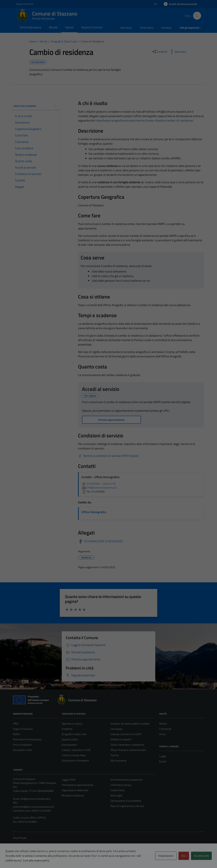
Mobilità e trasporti (121, 739)
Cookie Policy (118, 790)
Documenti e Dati (22, 750)
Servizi (69, 27)
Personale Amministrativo (27, 739)
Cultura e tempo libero (74, 755)
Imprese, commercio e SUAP (126, 734)
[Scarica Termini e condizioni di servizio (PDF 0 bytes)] (108, 456)
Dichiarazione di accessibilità (126, 801)
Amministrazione (31, 27)
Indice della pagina (35, 106)
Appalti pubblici (70, 739)
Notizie (163, 724)
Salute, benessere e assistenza (127, 745)
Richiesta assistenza (73, 795)
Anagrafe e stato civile (74, 734)
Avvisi (162, 734)
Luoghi (163, 756)
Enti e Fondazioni (22, 745)
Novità (53, 27)
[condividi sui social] (160, 52)
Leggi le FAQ (69, 780)
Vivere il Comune (92, 27)
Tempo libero (147, 28)
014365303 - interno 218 (98, 484)
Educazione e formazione (75, 760)
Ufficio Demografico (94, 512)
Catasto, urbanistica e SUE (76, 750)
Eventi (163, 761)
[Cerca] (197, 16)
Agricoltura (126, 28)
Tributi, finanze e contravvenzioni (128, 750)
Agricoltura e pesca (72, 724)
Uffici (16, 724)
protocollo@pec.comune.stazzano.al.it (34, 807)
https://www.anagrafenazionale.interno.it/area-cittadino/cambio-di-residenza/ (144, 120)
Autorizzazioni (69, 745)
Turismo (115, 755)
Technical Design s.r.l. (35, 858)
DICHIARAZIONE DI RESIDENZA (103, 541)
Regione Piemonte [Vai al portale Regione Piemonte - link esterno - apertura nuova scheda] (25, 4)
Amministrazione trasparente (126, 780)
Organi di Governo (23, 729)
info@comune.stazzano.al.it (35, 799)
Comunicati (165, 729)
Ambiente (67, 729)
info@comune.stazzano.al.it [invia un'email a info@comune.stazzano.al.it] (99, 488)
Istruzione (166, 28)
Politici (17, 734)
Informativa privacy (121, 785)
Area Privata (20, 838)
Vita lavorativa (118, 760)
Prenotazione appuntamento (77, 785)
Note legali (116, 795)
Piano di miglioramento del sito (127, 806)
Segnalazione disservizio (75, 790)
